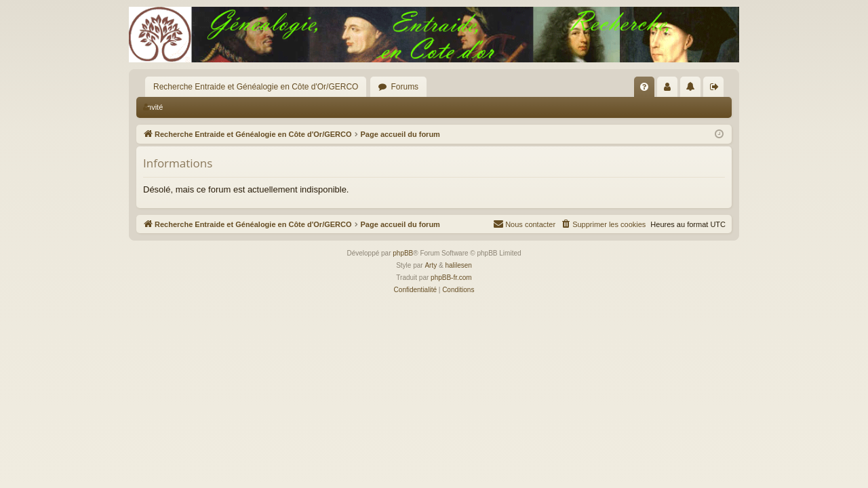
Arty (431, 265)
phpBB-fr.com (451, 278)
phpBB (403, 253)
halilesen (458, 265)
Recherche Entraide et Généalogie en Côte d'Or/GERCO (256, 87)
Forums (405, 87)
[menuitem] (644, 87)
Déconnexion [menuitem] (716, 89)
